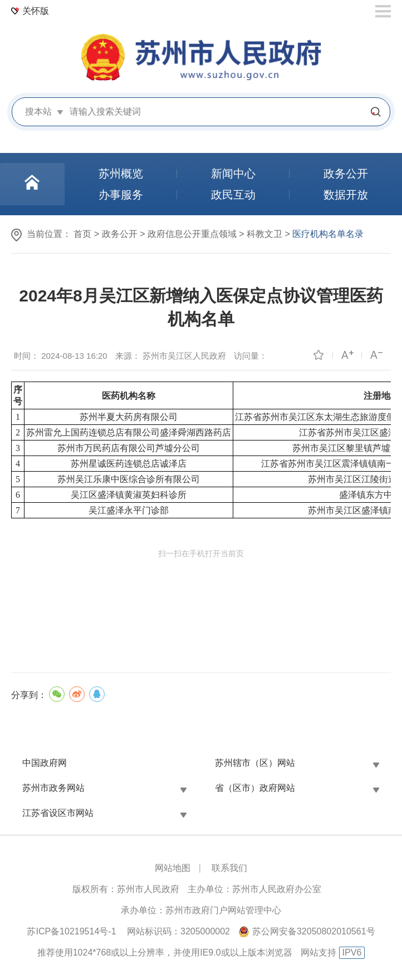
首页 (82, 234)
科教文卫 (264, 234)
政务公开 (120, 234)
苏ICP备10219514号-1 (71, 931)
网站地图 (173, 868)
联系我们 (229, 868)
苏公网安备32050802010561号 (314, 931)
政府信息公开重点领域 (192, 234)
